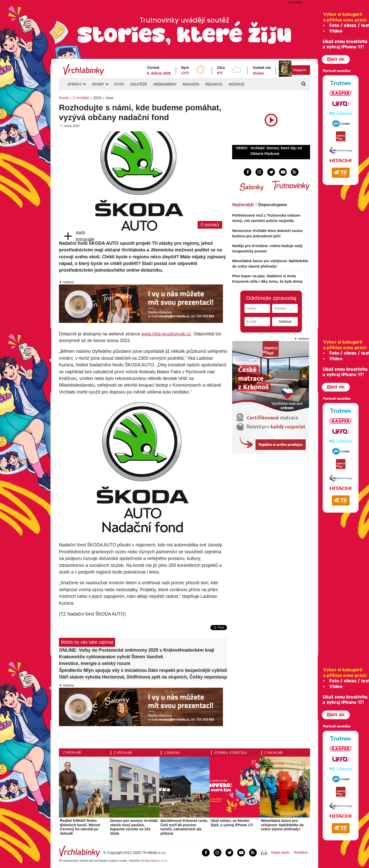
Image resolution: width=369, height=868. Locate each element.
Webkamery (165, 84)
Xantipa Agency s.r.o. (154, 861)
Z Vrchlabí (81, 98)
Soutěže (139, 84)
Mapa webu (280, 852)
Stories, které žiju (231, 753)
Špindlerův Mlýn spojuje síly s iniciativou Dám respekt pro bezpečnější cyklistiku (143, 670)
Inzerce (237, 84)
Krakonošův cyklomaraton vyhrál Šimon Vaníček (111, 657)
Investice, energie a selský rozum (95, 663)
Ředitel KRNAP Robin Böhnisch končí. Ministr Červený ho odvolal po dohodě (80, 827)
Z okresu (172, 753)
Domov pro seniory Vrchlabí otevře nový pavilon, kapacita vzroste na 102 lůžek (134, 827)
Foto (119, 84)
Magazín (300, 70)
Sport (98, 84)
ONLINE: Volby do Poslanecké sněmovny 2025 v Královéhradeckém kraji (137, 650)
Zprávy (75, 84)
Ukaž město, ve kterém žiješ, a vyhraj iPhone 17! (232, 823)
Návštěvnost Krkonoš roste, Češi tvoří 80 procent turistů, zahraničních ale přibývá (184, 827)
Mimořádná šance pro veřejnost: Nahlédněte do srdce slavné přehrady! (282, 825)
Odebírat (285, 321)
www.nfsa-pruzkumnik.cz (166, 334)
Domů (64, 98)
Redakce (214, 84)
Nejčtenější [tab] (243, 205)
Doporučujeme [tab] (273, 205)
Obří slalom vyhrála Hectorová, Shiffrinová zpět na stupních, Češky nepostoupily (143, 677)
